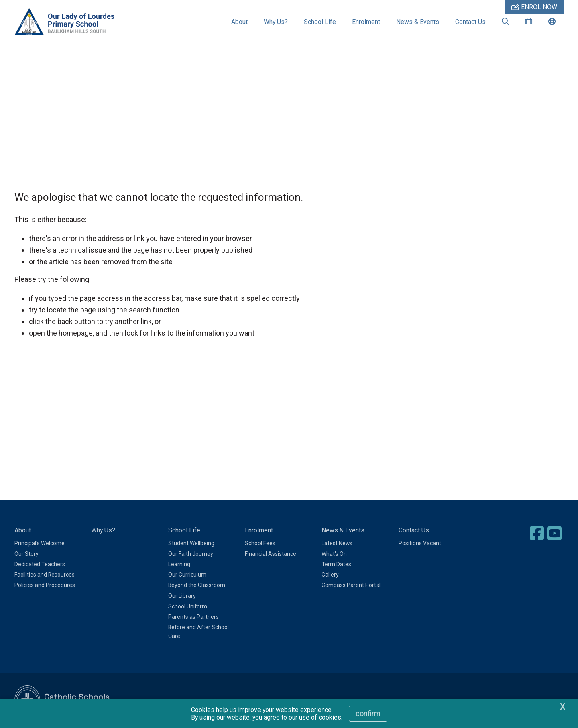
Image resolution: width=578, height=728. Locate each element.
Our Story (26, 554)
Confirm (368, 713)
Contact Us (470, 22)
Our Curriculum (187, 575)
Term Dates (336, 564)
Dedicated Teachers (40, 564)
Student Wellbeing (191, 543)
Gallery (330, 575)
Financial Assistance (271, 554)
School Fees (260, 543)
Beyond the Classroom (197, 585)
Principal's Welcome (40, 543)
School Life (320, 22)
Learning (179, 564)
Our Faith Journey (191, 554)
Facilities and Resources (45, 575)
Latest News (337, 543)
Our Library (182, 596)
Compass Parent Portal (351, 585)
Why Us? (276, 22)
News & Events (418, 22)
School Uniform (188, 606)
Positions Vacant (420, 543)
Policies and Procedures (45, 585)
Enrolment (366, 22)
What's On (334, 554)
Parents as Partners (193, 617)
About (239, 22)
